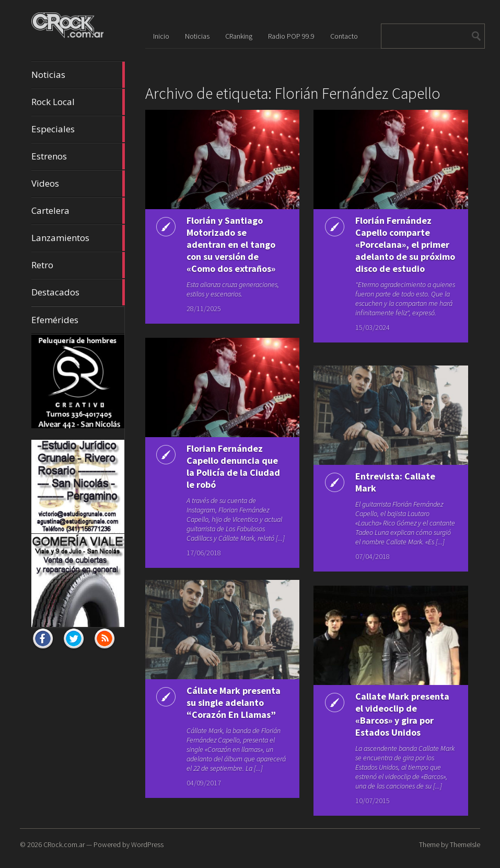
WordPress (147, 844)
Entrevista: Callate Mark (395, 482)
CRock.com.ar (64, 844)
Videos (78, 184)
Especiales (78, 129)
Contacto (344, 36)
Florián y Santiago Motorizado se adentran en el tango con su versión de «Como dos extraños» (231, 244)
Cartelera (78, 211)
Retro (78, 265)
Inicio (161, 36)
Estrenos (78, 156)
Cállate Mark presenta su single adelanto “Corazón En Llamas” (234, 703)
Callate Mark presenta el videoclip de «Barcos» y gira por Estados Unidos (402, 714)
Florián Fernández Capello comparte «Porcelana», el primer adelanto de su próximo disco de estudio (405, 244)
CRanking (239, 36)
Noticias (78, 75)
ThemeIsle (465, 844)
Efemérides (55, 320)
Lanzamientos (78, 238)
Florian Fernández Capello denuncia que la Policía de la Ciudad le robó (233, 466)
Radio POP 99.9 (291, 36)
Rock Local (78, 102)
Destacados (78, 292)
